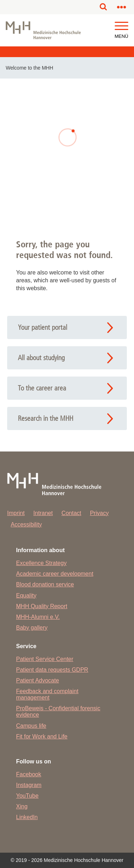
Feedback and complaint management (47, 694)
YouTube (27, 796)
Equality (26, 596)
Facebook (29, 774)
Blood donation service (45, 584)
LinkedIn (27, 817)
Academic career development (55, 574)
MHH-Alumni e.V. (38, 617)
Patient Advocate (38, 680)
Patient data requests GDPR (52, 670)
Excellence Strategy (41, 563)
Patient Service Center (45, 659)
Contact (71, 513)
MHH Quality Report (42, 606)
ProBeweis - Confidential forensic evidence (58, 711)
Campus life (31, 726)
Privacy (99, 513)
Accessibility (26, 524)
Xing (22, 806)
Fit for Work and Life (42, 736)
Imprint (16, 513)
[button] (121, 26)
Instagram (29, 785)
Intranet (43, 513)
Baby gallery (32, 628)
